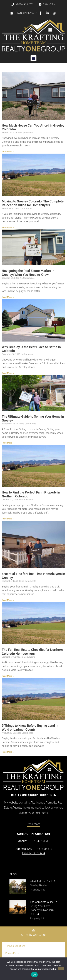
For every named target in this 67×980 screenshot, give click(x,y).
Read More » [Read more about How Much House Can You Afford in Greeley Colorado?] (8, 152)
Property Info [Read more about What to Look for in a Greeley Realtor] (38, 890)
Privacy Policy (12, 953)
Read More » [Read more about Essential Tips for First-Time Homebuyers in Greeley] (8, 600)
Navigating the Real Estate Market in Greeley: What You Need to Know (28, 273)
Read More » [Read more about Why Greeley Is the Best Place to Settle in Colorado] (8, 373)
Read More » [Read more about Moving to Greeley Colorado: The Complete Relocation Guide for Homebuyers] (8, 228)
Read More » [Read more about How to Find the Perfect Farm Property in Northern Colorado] (8, 519)
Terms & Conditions (15, 946)
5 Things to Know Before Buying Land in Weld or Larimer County (30, 728)
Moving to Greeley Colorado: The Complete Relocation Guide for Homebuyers (33, 203)
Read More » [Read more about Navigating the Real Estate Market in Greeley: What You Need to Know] (8, 297)
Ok (34, 975)
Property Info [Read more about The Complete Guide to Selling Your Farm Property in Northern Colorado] (38, 918)
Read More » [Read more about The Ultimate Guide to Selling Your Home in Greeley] (8, 443)
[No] (61, 969)
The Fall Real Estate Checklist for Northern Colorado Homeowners (32, 652)
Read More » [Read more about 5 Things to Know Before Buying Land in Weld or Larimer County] (8, 752)
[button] (33, 58)
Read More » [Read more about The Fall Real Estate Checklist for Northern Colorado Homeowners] (8, 676)
